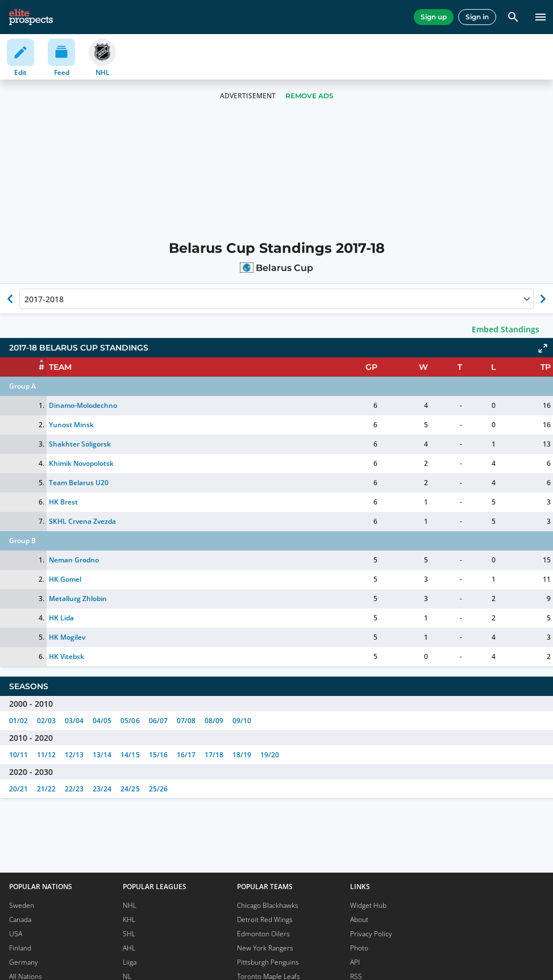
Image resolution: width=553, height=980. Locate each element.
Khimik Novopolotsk (81, 463)
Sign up (434, 17)
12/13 (74, 755)
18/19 (242, 755)
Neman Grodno (74, 560)
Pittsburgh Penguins (268, 962)
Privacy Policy (371, 934)
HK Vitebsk (66, 656)
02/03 (46, 721)
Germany (24, 962)
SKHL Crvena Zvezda (82, 521)
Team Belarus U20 (79, 483)
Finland (20, 948)
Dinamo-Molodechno (83, 405)
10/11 (18, 755)
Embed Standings (506, 329)
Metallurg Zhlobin (78, 599)
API (355, 962)
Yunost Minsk (71, 425)
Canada (20, 919)
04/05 (102, 721)
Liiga (130, 962)
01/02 (18, 721)
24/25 (130, 789)
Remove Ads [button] (309, 96)
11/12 (46, 755)
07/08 (186, 721)
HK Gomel (65, 579)
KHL (129, 919)
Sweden (22, 905)
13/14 (102, 755)
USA (16, 934)
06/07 (158, 721)
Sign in (477, 17)
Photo (359, 948)
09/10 (242, 721)
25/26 (158, 789)
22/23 (74, 789)
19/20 (270, 755)
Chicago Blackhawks (268, 905)
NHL (130, 905)
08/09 (214, 721)
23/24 (102, 789)
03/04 (74, 721)
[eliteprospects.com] (31, 17)
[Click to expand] (543, 348)
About (359, 919)
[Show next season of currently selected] (543, 299)
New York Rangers (265, 948)
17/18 (214, 755)
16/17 (186, 755)
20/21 (18, 789)
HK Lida (61, 618)
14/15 (130, 755)
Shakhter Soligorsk (80, 444)
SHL (129, 934)
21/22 (46, 789)
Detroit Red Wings (265, 919)
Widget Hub (368, 905)
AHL (129, 948)
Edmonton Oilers (263, 934)
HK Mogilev (67, 637)
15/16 (158, 755)
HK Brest (63, 502)
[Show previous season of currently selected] (10, 299)
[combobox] (26, 299)
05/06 (130, 721)
